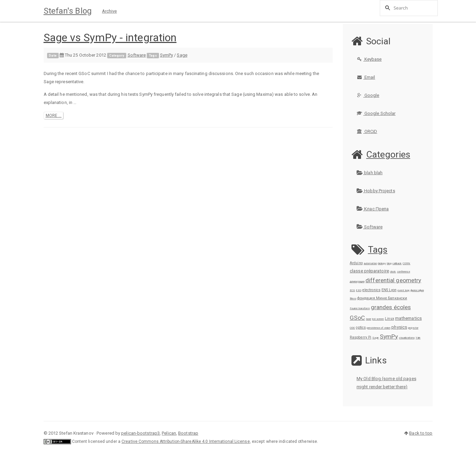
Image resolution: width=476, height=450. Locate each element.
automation (370, 263)
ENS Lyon (389, 290)
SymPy (167, 55)
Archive (110, 11)
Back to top (421, 433)
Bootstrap (188, 433)
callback (397, 263)
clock (393, 272)
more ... (54, 116)
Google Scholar (376, 113)
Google (368, 95)
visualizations (407, 338)
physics (399, 327)
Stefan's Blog (68, 11)
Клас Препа (373, 209)
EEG (358, 290)
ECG (352, 290)
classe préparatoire (369, 271)
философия (417, 290)
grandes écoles (391, 307)
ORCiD (367, 131)
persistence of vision (379, 328)
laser (369, 319)
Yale (418, 338)
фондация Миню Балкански (382, 298)
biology (382, 263)
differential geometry (393, 280)
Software (137, 55)
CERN (406, 263)
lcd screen (378, 319)
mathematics (408, 318)
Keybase (369, 59)
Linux (390, 319)
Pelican (169, 433)
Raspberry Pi (360, 337)
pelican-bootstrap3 (140, 433)
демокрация (357, 281)
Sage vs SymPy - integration (110, 37)
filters (353, 298)
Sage (182, 55)
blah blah (370, 173)
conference (404, 272)
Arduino (356, 263)
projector (413, 328)
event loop (403, 290)
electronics (371, 290)
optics (361, 327)
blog (389, 263)
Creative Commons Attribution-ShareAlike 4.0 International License (186, 441)
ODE (352, 328)
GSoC (357, 318)
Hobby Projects (376, 191)
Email (366, 77)
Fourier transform (360, 308)
